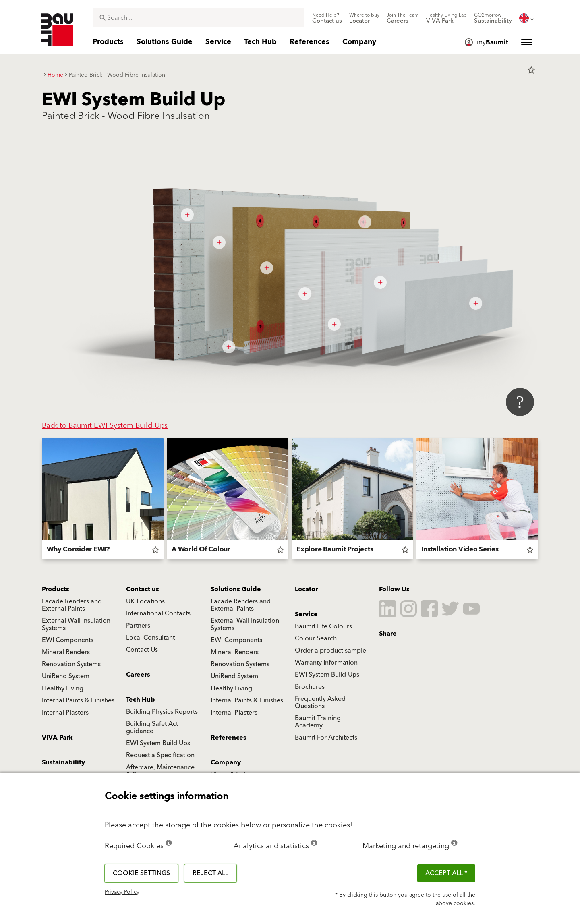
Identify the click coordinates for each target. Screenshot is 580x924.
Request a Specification (160, 755)
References (229, 738)
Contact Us (142, 650)
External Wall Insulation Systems (76, 624)
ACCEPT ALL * (446, 873)
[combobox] (199, 18)
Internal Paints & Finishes (78, 700)
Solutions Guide (236, 589)
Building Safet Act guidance (152, 727)
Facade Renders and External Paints (72, 605)
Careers (138, 675)
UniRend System (66, 676)
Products (56, 589)
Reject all (210, 873)
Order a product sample (330, 651)
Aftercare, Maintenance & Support (160, 771)
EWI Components (68, 640)
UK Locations (145, 601)
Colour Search (316, 638)
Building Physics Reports (162, 712)
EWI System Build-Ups (327, 675)
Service (306, 614)
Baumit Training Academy (318, 722)
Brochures (310, 687)
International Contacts (158, 613)
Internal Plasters (65, 713)
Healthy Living (63, 688)
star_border (531, 70)
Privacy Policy (122, 892)
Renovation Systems (71, 664)
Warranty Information (326, 663)
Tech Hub (141, 700)
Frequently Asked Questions (320, 702)
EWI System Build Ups (158, 743)
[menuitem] (327, 18)
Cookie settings (141, 873)
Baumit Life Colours (323, 626)
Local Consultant (150, 638)
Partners (138, 626)
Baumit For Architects (326, 738)
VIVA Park (57, 738)
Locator (306, 589)
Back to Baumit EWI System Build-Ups (105, 426)
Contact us (143, 589)
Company (226, 762)
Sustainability (63, 762)
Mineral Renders (66, 652)
